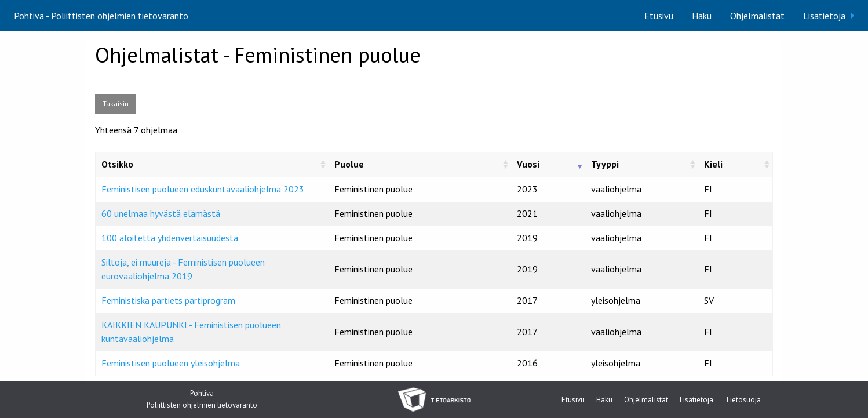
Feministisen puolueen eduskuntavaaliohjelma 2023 (203, 189)
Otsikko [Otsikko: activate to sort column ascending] (117, 164)
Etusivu (659, 16)
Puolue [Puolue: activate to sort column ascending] (349, 164)
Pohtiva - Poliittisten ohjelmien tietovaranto (101, 16)
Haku (702, 16)
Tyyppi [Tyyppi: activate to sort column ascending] (605, 164)
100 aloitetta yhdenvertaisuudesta (170, 238)
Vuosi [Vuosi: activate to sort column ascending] (528, 164)
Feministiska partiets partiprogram (168, 300)
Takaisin (116, 103)
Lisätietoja (824, 16)
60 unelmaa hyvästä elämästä (161, 213)
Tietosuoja (743, 400)
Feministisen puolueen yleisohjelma (171, 363)
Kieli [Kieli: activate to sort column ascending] (713, 164)
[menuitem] (659, 16)
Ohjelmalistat (757, 16)
